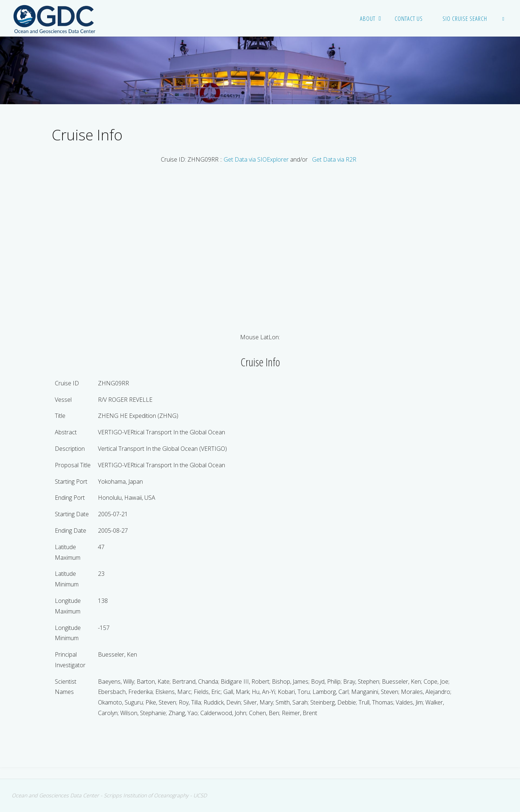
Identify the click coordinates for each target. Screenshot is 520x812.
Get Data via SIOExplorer (256, 159)
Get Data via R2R (334, 159)
